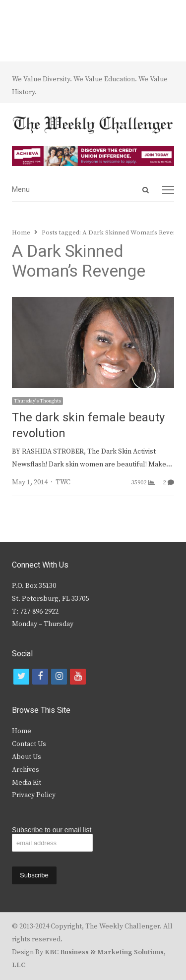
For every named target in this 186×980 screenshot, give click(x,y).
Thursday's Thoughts (37, 401)
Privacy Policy (34, 795)
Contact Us (29, 744)
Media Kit (27, 783)
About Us (27, 757)
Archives (26, 770)
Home (22, 731)
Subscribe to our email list (52, 830)
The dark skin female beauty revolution (88, 426)
